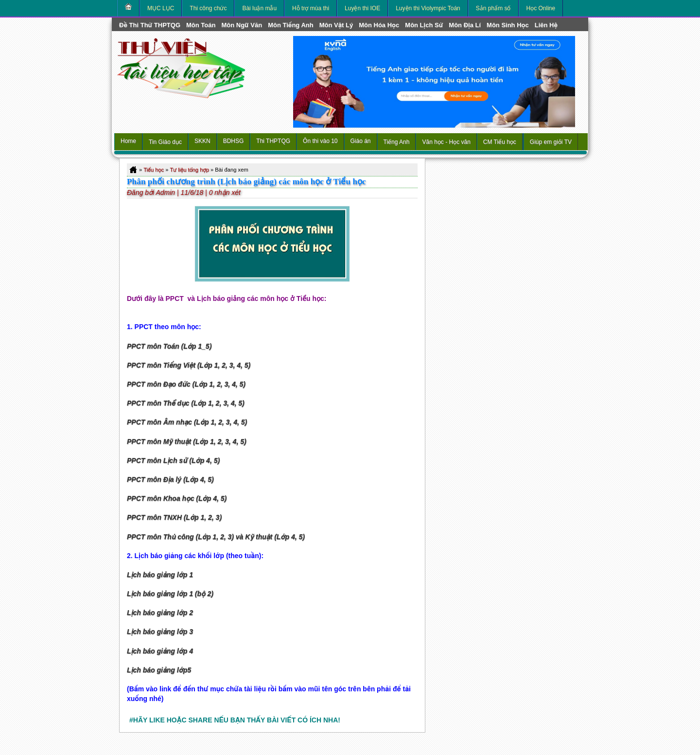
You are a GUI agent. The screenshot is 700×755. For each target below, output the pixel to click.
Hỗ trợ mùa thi (311, 8)
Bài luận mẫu (259, 8)
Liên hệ (546, 25)
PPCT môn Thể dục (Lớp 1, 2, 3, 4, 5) (186, 403)
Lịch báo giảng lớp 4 (160, 651)
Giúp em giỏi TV (551, 142)
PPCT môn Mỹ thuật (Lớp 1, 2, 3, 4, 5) (187, 441)
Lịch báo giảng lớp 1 (160, 575)
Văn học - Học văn (446, 142)
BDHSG (234, 141)
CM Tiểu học (500, 142)
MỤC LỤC (161, 8)
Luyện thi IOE (362, 8)
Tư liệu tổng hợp (189, 170)
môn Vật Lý (336, 25)
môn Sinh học (508, 25)
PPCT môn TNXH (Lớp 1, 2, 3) (174, 517)
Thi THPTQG (273, 141)
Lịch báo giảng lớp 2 (160, 613)
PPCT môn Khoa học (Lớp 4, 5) (177, 498)
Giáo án (361, 141)
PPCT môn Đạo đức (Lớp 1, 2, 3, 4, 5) (186, 384)
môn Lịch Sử (424, 25)
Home (128, 141)
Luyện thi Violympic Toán (428, 8)
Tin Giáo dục (165, 142)
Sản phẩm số (493, 8)
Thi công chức (208, 8)
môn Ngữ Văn (242, 25)
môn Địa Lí (465, 25)
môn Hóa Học (379, 25)
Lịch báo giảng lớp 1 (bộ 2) (170, 594)
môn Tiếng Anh (291, 25)
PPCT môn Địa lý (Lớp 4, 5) (170, 479)
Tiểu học (154, 170)
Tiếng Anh (397, 142)
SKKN (202, 141)
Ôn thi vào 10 (320, 141)
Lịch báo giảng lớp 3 (160, 632)
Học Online (541, 8)
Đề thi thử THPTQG (150, 25)
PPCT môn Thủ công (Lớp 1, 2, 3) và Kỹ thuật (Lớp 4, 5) (216, 537)
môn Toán (201, 25)
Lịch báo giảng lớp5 (159, 670)
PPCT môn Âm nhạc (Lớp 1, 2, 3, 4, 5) (187, 422)
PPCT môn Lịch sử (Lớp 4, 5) (173, 460)
